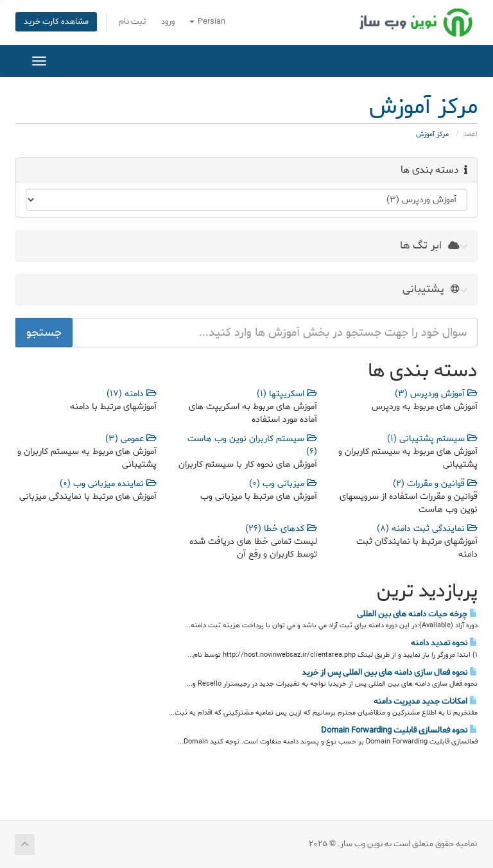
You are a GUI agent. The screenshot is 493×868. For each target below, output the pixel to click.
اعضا (471, 134)
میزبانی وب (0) (283, 484)
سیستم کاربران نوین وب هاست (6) (252, 445)
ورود (168, 22)
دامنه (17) (132, 394)
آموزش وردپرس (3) (436, 394)
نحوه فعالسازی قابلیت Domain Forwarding (399, 730)
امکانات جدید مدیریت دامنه (426, 701)
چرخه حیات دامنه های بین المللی (417, 614)
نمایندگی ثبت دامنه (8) (427, 529)
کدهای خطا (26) (281, 529)
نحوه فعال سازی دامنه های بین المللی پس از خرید (390, 672)
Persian (207, 22)
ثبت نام (133, 22)
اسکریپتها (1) (287, 394)
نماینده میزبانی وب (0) (108, 484)
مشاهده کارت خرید (56, 22)
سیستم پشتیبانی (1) (432, 439)
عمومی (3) (131, 439)
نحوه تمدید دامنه (444, 643)
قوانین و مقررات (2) (435, 484)
